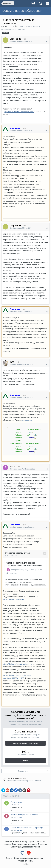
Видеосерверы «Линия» (30, 847)
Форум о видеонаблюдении (22, 11)
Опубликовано (21, 41)
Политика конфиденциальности (29, 858)
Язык (9, 858)
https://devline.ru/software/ (14, 599)
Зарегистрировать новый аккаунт (26, 743)
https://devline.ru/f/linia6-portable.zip (18, 664)
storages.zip (27, 420)
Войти (26, 761)
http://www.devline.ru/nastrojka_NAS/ (19, 112)
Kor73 (19, 804)
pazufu (20, 830)
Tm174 (19, 817)
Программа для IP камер (16, 842)
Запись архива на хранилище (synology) (27, 828)
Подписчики (23, 771)
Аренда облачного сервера (24, 844)
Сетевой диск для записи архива (24, 815)
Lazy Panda (12, 26)
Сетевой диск (16, 802)
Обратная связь (26, 861)
